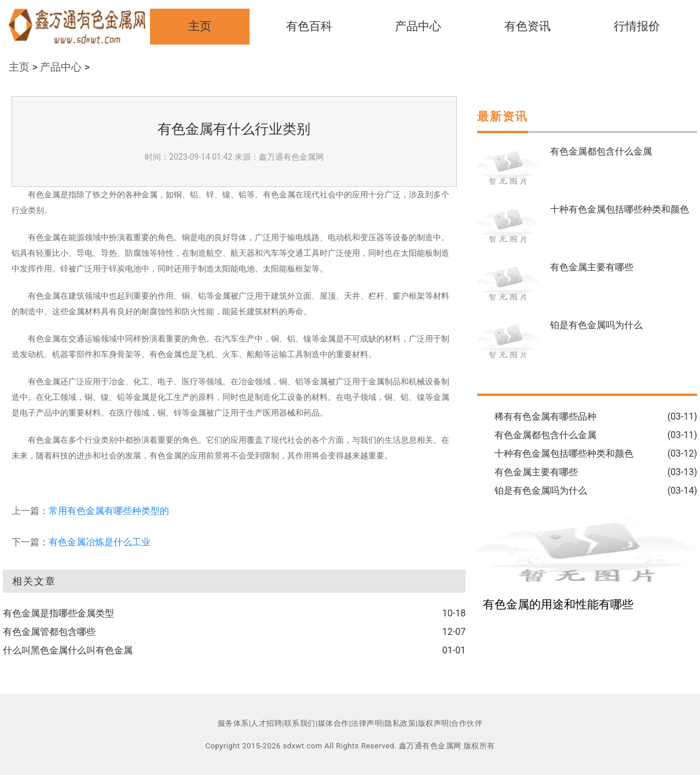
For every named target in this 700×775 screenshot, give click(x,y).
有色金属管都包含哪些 (49, 632)
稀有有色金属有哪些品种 (545, 416)
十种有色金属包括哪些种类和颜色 (620, 209)
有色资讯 (527, 26)
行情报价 (637, 26)
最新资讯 (503, 116)
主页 (200, 26)
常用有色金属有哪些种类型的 (109, 511)
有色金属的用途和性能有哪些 (558, 604)
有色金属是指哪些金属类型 (58, 613)
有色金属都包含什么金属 (601, 151)
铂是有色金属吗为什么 (596, 325)
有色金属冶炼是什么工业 (100, 542)
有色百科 (309, 26)
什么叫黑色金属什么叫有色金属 (68, 650)
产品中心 (418, 26)
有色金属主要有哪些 (592, 267)
